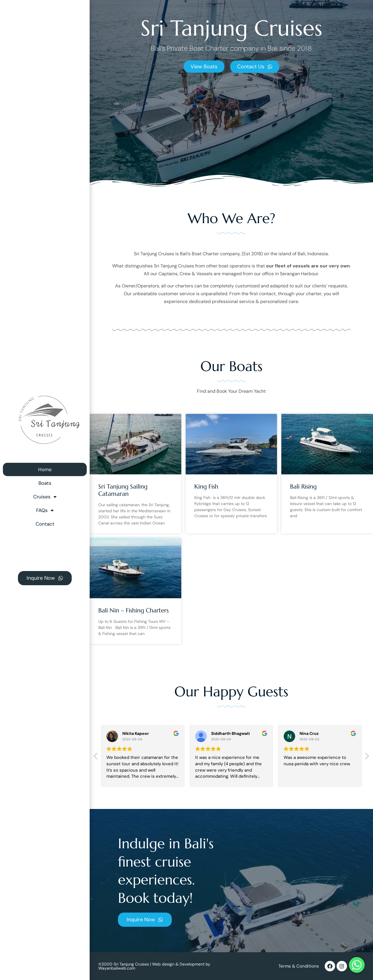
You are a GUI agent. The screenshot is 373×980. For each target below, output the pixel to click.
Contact (45, 524)
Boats (45, 483)
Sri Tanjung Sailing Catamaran (123, 490)
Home (45, 469)
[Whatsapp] (357, 965)
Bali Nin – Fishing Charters (133, 610)
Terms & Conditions (299, 966)
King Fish (206, 487)
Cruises (45, 497)
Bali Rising (303, 487)
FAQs (45, 510)
